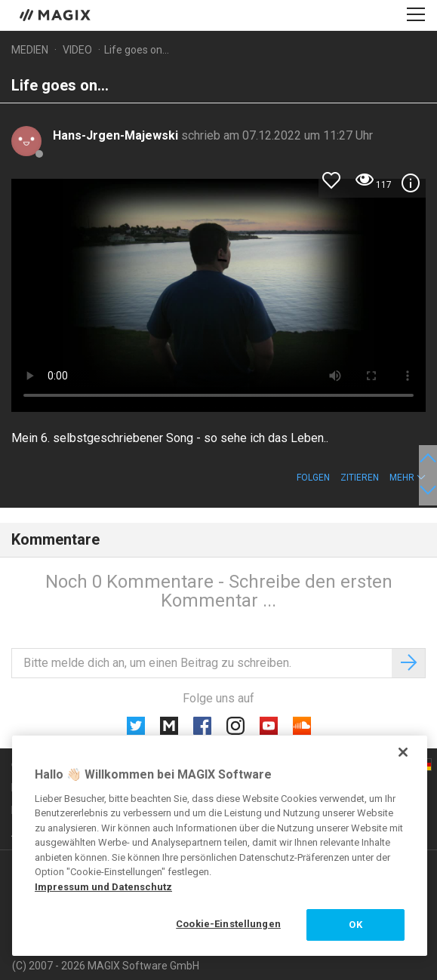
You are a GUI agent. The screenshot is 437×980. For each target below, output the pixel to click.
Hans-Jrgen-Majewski (117, 135)
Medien (30, 50)
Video (77, 50)
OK (355, 925)
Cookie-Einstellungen (228, 924)
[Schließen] (403, 752)
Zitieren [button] (360, 478)
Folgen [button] (313, 478)
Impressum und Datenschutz (103, 887)
